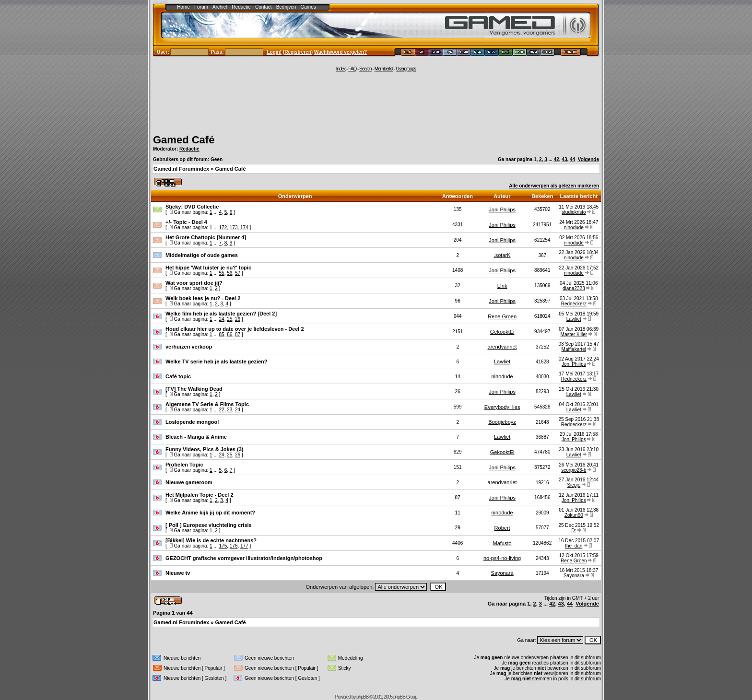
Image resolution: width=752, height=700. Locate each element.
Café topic (178, 376)
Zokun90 (574, 515)
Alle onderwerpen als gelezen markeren (554, 186)
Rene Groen (502, 316)
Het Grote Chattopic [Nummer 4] (206, 237)
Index (341, 69)
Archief (220, 7)
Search (365, 69)
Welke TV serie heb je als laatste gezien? (217, 362)
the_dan (574, 546)
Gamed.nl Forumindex (181, 169)
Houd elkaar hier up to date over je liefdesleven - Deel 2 (235, 329)
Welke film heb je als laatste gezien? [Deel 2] (221, 314)
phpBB (362, 697)
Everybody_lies (502, 407)
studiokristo (574, 212)
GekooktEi (502, 332)
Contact (263, 7)
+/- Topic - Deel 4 (186, 222)
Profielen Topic (184, 465)
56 (229, 273)
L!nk (502, 286)
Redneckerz (574, 304)
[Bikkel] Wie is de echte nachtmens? (211, 540)
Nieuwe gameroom (189, 482)
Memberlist (384, 69)
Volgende (588, 159)
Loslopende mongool (192, 422)
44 (572, 159)
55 (222, 273)
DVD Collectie (201, 207)
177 (244, 546)
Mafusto (502, 543)
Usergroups (406, 69)
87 (238, 334)
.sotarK (502, 255)
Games (308, 7)
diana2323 (574, 288)
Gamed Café (184, 140)
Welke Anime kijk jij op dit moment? (210, 513)
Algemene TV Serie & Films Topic (207, 404)
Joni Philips (502, 210)
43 (564, 159)
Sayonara (502, 573)
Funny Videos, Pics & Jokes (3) (204, 449)
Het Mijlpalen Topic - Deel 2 (200, 495)
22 (222, 410)
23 (229, 410)
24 (222, 319)
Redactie (241, 7)
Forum (201, 7)
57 (238, 273)
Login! (275, 52)
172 (223, 227)
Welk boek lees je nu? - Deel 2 (203, 298)
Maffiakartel (574, 349)
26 (238, 319)
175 (223, 546)
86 (229, 334)
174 (244, 227)
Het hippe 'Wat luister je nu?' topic (208, 268)
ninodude (574, 227)
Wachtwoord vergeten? (341, 52)
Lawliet (574, 319)
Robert (502, 528)
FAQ (352, 69)
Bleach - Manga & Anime (196, 437)
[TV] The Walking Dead (194, 389)
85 (222, 334)
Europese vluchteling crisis (217, 525)
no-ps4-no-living (502, 558)
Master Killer (574, 334)
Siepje (574, 485)
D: (574, 531)
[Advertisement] (376, 102)
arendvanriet (502, 347)
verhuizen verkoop (189, 347)
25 (229, 319)
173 (234, 227)
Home (183, 7)
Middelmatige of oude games (202, 255)
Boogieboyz (502, 422)
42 (557, 159)
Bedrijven (286, 7)
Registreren (298, 52)
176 (234, 546)
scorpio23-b (574, 470)
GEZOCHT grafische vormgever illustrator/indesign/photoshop (244, 558)
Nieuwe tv (178, 573)
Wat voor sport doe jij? (194, 283)
